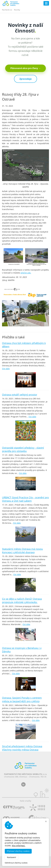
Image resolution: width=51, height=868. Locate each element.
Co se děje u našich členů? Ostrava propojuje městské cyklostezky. (22, 600)
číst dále (6, 369)
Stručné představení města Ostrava (22, 746)
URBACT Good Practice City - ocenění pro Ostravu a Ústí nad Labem (25, 499)
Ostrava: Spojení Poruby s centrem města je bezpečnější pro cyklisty (22, 699)
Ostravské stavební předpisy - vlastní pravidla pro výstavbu (23, 449)
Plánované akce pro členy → (26, 68)
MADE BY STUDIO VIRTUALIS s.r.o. (26, 865)
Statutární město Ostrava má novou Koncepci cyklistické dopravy (22, 551)
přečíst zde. (26, 273)
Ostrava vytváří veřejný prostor (20, 395)
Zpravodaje (26, 79)
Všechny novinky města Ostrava (20, 750)
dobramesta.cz (34, 860)
